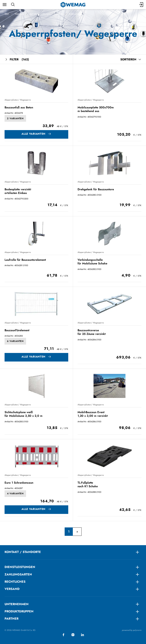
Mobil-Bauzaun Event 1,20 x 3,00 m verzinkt (93, 414)
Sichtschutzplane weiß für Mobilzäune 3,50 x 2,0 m (23, 414)
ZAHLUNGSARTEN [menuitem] (18, 574)
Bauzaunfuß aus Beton (19, 107)
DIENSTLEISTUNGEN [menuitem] (20, 567)
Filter (17, 60)
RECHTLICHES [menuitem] (15, 582)
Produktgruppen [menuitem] (19, 611)
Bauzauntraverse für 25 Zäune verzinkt (92, 332)
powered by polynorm (132, 630)
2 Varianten (15, 118)
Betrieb (60, 14)
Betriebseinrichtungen (40, 14)
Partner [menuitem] (12, 619)
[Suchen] (13, 5)
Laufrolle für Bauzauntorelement (25, 260)
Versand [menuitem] (12, 589)
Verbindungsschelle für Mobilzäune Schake (92, 262)
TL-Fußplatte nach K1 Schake (88, 484)
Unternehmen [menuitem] (17, 604)
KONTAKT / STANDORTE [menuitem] (23, 552)
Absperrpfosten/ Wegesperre (18, 100)
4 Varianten (15, 494)
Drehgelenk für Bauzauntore (96, 189)
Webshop (19, 14)
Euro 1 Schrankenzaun (19, 483)
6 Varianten (15, 341)
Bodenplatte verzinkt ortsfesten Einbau (18, 191)
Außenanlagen (76, 14)
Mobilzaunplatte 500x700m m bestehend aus (96, 109)
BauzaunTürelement (17, 330)
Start (7, 14)
